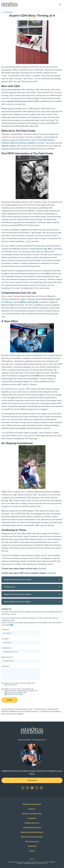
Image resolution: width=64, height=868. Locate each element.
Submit (10, 700)
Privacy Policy (18, 694)
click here (42, 569)
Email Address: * (7, 648)
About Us (32, 809)
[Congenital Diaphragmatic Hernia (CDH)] (32, 580)
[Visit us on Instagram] (41, 788)
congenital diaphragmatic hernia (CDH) (22, 101)
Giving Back (32, 818)
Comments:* (6, 666)
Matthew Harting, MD (29, 302)
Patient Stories (7, 12)
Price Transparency (32, 842)
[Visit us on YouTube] (32, 788)
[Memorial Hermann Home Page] (10, 4)
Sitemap (32, 859)
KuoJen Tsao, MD (44, 249)
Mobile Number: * (7, 657)
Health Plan (32, 846)
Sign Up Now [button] (32, 780)
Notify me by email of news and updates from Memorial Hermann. (20, 684)
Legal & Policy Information (32, 828)
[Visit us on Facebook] (28, 788)
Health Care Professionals (32, 804)
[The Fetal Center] (32, 587)
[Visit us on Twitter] (37, 788)
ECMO (37, 376)
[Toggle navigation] (60, 4)
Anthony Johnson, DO (11, 146)
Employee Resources (32, 823)
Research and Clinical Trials (32, 814)
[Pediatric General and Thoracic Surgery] (32, 594)
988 (11, 625)
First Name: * (6, 630)
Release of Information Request (32, 832)
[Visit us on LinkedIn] (23, 788)
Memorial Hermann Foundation (32, 837)
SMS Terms (8, 694)
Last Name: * (6, 639)
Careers (32, 851)
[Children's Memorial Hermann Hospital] (32, 602)
